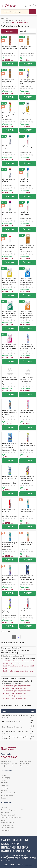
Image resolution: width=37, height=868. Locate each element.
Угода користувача (7, 795)
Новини (3, 780)
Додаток (4, 820)
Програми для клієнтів (8, 815)
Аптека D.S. (5, 18)
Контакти (4, 790)
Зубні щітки (5, 23)
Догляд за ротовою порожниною (12, 21)
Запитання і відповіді (8, 823)
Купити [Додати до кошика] (10, 64)
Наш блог (4, 807)
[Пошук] (33, 12)
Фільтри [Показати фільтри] (10, 31)
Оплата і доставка (7, 825)
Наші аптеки (5, 813)
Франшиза (4, 783)
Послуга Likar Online (7, 828)
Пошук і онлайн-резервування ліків (12, 810)
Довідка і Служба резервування (11, 818)
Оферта (4, 798)
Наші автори (5, 788)
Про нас (4, 775)
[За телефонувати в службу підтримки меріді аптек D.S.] (26, 6)
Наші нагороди (6, 778)
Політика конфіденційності (9, 793)
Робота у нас (5, 785)
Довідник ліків (5, 830)
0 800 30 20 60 (9, 757)
